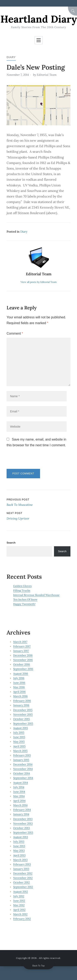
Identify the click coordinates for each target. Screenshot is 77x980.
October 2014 (21, 773)
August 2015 (21, 728)
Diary (11, 57)
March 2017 (20, 642)
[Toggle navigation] (39, 40)
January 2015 (21, 760)
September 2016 (23, 669)
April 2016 (19, 692)
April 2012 (19, 910)
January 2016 (21, 705)
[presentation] (35, 460)
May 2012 (19, 905)
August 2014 (21, 783)
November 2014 (23, 769)
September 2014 (23, 778)
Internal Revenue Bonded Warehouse (36, 595)
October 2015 (21, 719)
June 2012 (19, 901)
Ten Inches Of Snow (25, 600)
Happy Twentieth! (24, 604)
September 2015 (23, 724)
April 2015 (19, 746)
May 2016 (19, 687)
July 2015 (19, 733)
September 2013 (23, 833)
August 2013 (21, 837)
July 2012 (19, 896)
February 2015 (22, 755)
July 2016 (19, 678)
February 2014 (22, 810)
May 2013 (19, 851)
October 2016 (22, 664)
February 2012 (22, 919)
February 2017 (22, 646)
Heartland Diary (39, 19)
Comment (15, 333)
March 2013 (20, 860)
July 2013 (19, 842)
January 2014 (21, 814)
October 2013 (21, 828)
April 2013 (19, 855)
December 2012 (23, 873)
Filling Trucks (22, 590)
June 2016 (19, 683)
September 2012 (23, 887)
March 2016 (20, 696)
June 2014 (19, 792)
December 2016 (23, 655)
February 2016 (22, 701)
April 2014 (19, 801)
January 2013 (21, 869)
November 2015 (23, 714)
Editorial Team (47, 75)
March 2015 (20, 751)
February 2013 (22, 864)
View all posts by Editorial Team (39, 282)
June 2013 (19, 846)
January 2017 (21, 651)
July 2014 (19, 787)
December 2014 (23, 764)
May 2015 (19, 742)
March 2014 (20, 805)
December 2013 (23, 819)
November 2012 (23, 878)
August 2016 (21, 674)
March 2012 (20, 914)
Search (11, 543)
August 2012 (21, 892)
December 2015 (23, 710)
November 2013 (23, 823)
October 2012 (21, 882)
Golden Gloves (22, 586)
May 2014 (19, 796)
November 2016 (23, 660)
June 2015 (19, 737)
